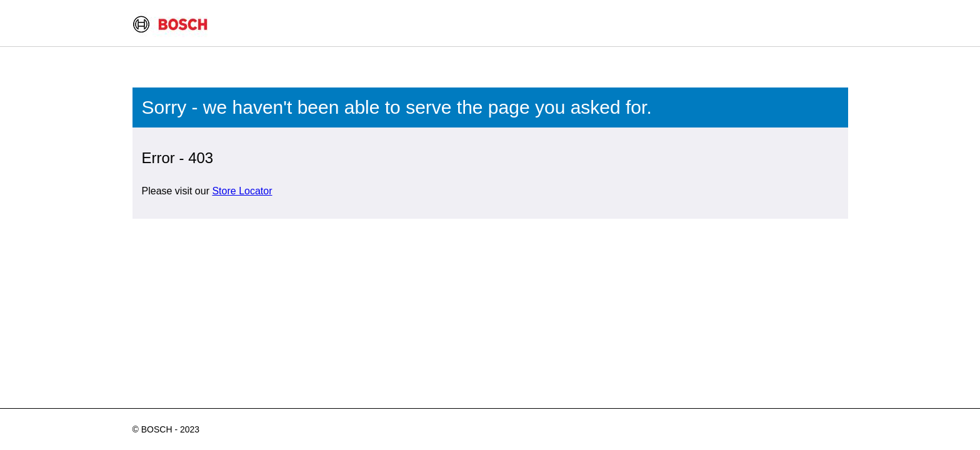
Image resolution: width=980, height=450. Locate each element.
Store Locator (242, 191)
